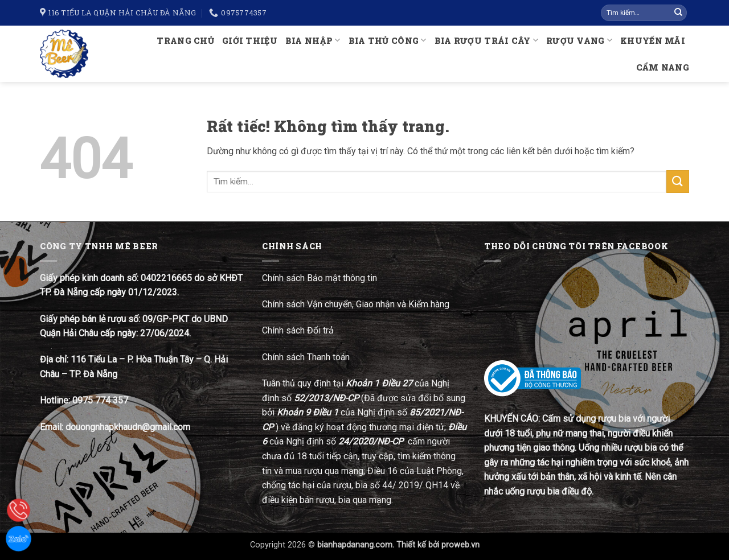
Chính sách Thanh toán (306, 357)
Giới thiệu (250, 41)
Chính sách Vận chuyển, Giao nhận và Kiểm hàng (356, 304)
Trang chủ (185, 41)
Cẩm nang (663, 67)
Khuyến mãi (653, 41)
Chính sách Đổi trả (299, 330)
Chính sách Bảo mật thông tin (320, 278)
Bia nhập (313, 40)
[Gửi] (678, 13)
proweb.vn (460, 545)
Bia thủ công (388, 40)
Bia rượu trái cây (486, 40)
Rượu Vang (579, 40)
